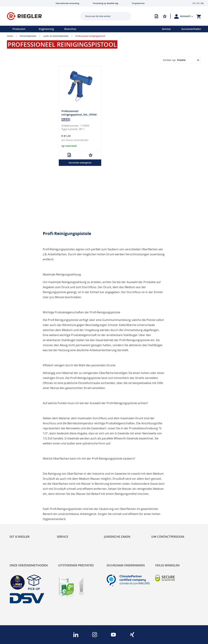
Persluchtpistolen (28, 36)
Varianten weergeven (80, 163)
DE (194, 3)
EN (198, 3)
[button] (187, 16)
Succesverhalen (191, 29)
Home (10, 36)
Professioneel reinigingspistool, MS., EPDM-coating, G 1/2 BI (79, 115)
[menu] (76, 29)
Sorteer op (169, 60)
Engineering (46, 29)
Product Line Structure (23, 510)
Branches (70, 29)
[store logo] (39, 16)
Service (166, 29)
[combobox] (103, 16)
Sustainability (18, 500)
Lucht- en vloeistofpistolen (56, 36)
